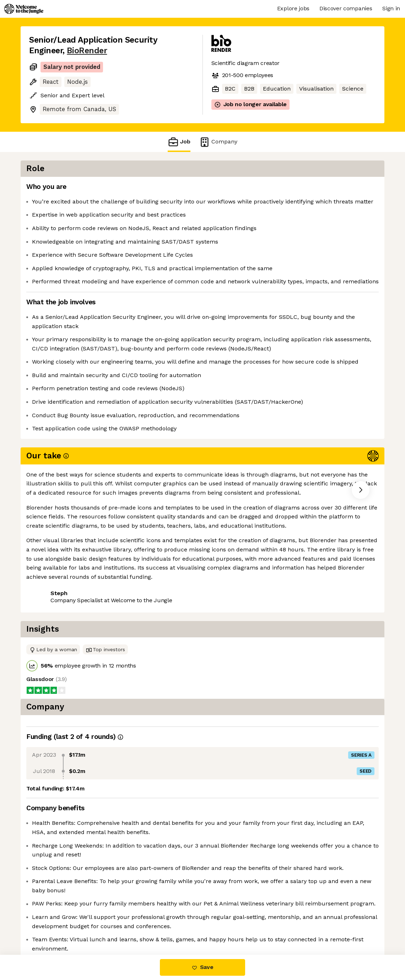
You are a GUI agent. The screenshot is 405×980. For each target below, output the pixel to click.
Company (218, 142)
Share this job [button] (49, 584)
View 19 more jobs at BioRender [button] (122, 584)
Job (179, 142)
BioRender (87, 51)
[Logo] (24, 9)
